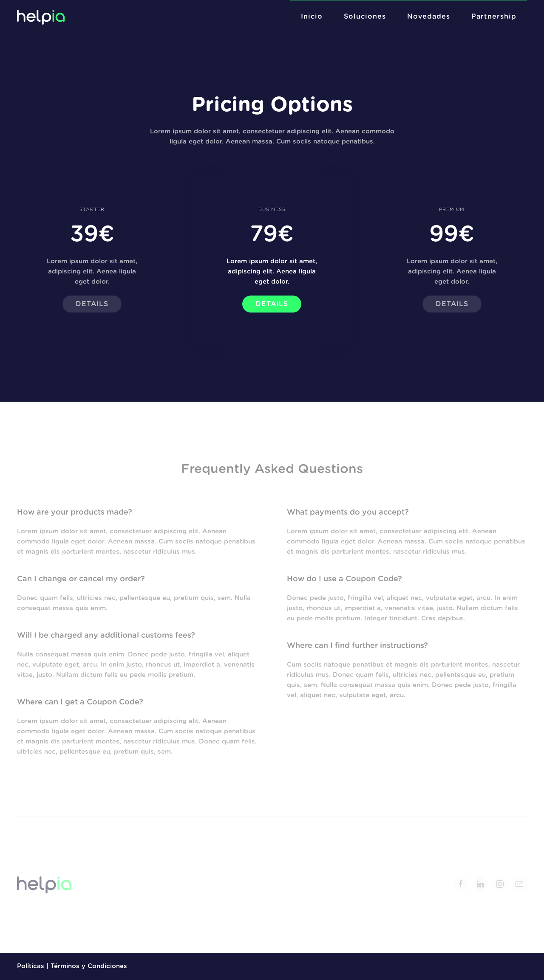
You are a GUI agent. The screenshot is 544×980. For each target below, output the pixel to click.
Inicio (312, 17)
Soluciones (365, 17)
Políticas (31, 966)
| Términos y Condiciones (86, 966)
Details (92, 304)
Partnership (494, 17)
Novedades (429, 17)
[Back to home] (42, 17)
